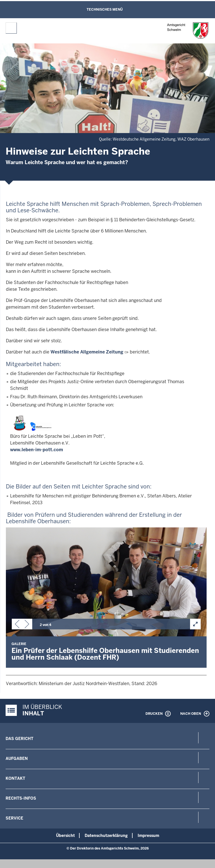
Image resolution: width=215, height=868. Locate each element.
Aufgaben (17, 758)
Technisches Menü (105, 10)
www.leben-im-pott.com (37, 450)
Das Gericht (19, 739)
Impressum (148, 836)
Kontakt (15, 778)
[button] (17, 625)
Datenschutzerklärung (106, 836)
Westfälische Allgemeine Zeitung (87, 352)
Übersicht (65, 836)
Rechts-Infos (21, 798)
